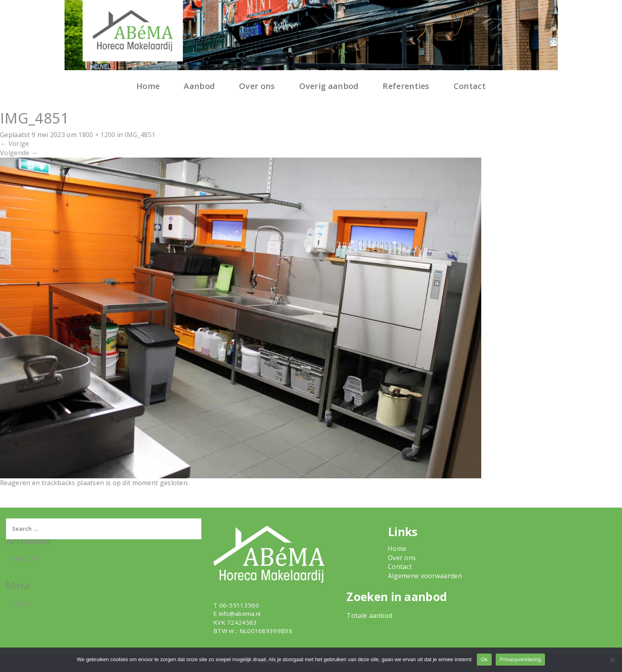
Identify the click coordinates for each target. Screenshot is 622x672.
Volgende (19, 153)
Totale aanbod (369, 615)
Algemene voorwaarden (425, 576)
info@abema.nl (240, 613)
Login (21, 603)
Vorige (14, 144)
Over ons (257, 86)
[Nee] (612, 660)
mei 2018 (26, 559)
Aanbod (199, 86)
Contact (470, 86)
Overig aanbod (329, 86)
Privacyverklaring (520, 659)
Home (148, 86)
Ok (484, 659)
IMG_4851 (140, 135)
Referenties (406, 86)
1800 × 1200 (97, 135)
